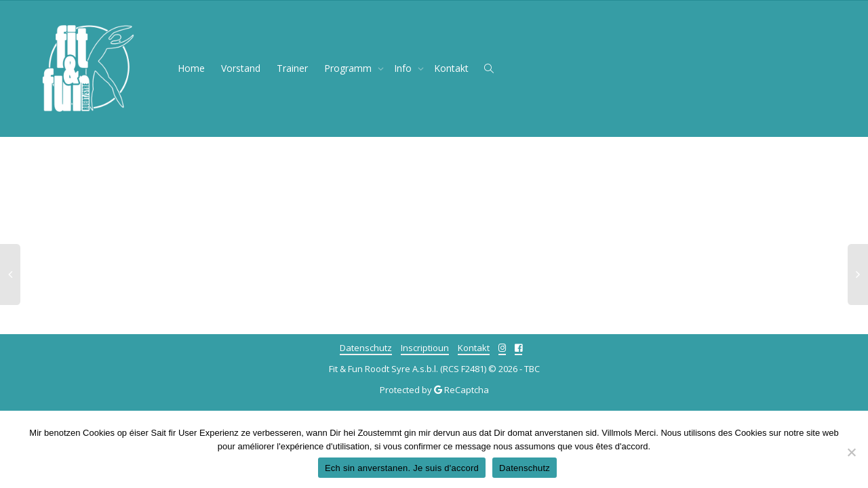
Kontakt (451, 68)
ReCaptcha (467, 390)
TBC (532, 369)
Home (191, 68)
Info (404, 68)
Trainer (292, 68)
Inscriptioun (425, 348)
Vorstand (241, 68)
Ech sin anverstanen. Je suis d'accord (402, 468)
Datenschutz (366, 348)
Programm (349, 68)
